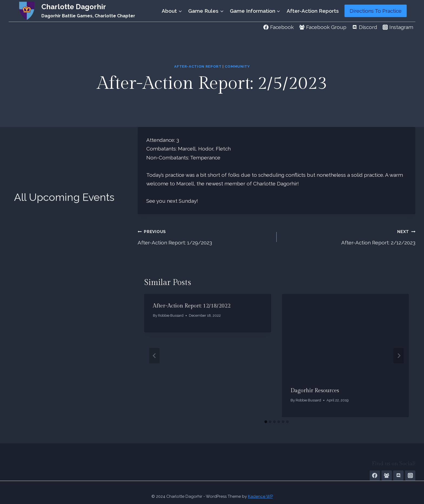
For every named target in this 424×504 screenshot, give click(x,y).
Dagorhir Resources (315, 391)
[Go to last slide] (154, 356)
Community (237, 66)
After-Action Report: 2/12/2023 (349, 236)
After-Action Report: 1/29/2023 (204, 236)
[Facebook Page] (375, 476)
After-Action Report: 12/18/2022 (192, 306)
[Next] (399, 356)
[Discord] (398, 476)
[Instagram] (410, 476)
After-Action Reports (313, 11)
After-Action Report (198, 66)
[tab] (266, 422)
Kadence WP (260, 496)
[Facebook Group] (387, 476)
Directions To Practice (376, 11)
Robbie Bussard (171, 315)
